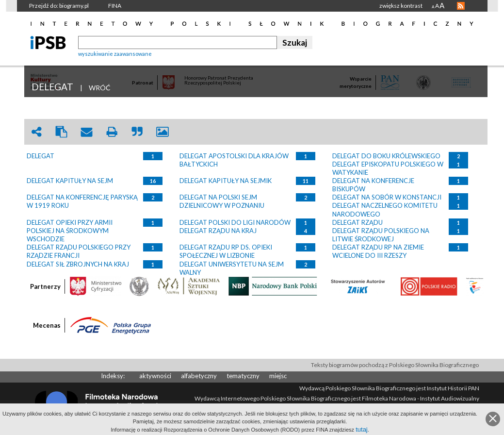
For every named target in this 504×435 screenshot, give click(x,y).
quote (137, 132)
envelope (87, 132)
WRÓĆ (100, 88)
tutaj (362, 429)
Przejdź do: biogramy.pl (59, 6)
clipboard (62, 132)
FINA (115, 6)
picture (163, 132)
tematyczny (243, 376)
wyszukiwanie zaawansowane (115, 54)
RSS (461, 6)
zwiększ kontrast (401, 6)
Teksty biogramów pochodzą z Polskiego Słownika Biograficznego (395, 365)
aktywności (155, 376)
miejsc (278, 376)
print (112, 132)
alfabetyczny (199, 376)
